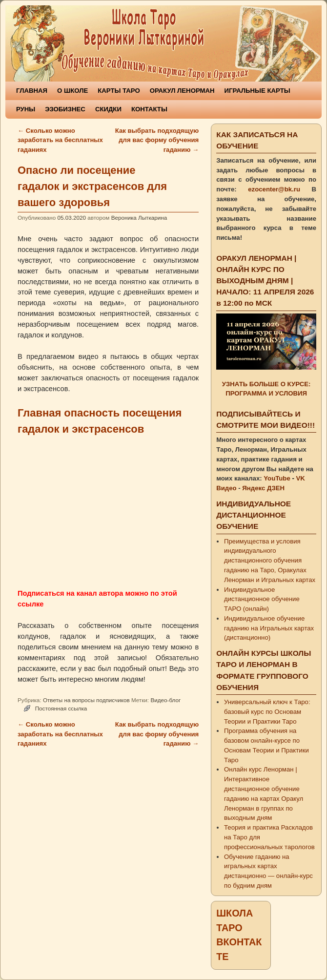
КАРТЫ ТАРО (119, 91)
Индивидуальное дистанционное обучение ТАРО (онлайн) (262, 599)
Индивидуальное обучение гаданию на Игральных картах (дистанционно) (269, 628)
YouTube (277, 478)
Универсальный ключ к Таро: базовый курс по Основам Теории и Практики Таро (267, 712)
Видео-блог (165, 700)
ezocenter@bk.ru (274, 189)
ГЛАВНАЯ (32, 91)
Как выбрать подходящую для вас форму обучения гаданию (157, 140)
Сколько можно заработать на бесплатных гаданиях (60, 140)
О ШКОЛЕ (72, 91)
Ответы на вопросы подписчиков (86, 700)
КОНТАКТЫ (149, 109)
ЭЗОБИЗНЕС (65, 109)
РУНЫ (26, 109)
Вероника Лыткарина (139, 218)
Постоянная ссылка (61, 708)
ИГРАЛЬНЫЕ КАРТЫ (257, 91)
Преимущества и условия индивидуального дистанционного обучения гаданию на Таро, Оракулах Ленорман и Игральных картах (270, 561)
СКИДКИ (108, 109)
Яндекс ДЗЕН (263, 488)
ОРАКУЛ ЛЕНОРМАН (182, 91)
